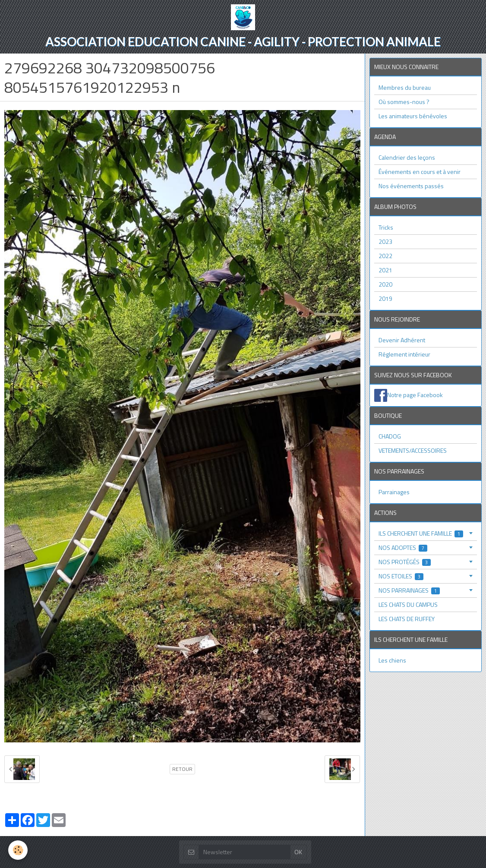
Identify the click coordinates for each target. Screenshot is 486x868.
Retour (182, 769)
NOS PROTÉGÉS (405, 562)
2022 (385, 256)
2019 (385, 298)
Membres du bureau (405, 87)
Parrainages (394, 492)
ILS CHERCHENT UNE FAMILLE (421, 533)
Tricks (386, 227)
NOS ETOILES (401, 576)
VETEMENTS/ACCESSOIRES (413, 450)
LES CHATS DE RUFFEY (407, 619)
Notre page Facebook (415, 394)
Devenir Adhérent (402, 340)
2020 (385, 284)
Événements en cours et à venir (420, 172)
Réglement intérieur (404, 354)
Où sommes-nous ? (404, 102)
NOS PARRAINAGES (409, 590)
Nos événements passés (411, 186)
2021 (385, 270)
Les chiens (392, 660)
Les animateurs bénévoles (413, 116)
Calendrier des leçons (407, 157)
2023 (385, 241)
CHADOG (390, 436)
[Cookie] (18, 850)
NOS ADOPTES (403, 548)
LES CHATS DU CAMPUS (408, 604)
